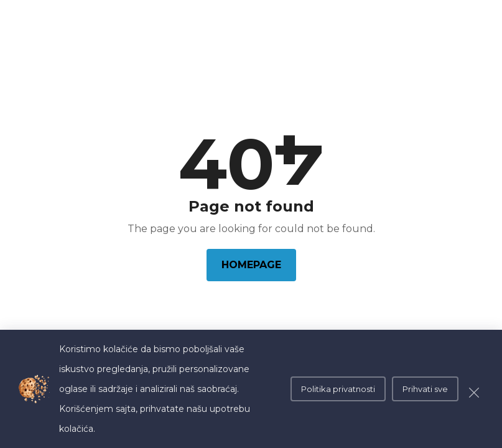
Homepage (251, 265)
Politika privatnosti (338, 389)
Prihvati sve (425, 389)
